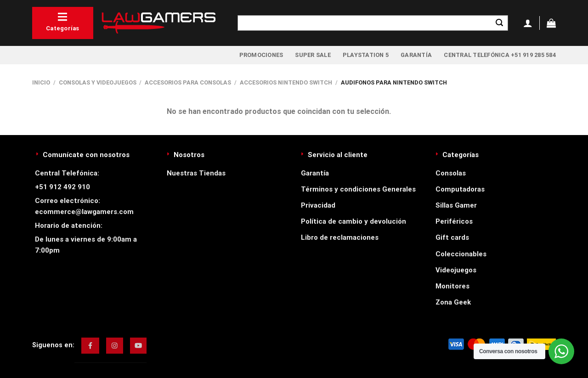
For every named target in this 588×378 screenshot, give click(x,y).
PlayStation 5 (366, 55)
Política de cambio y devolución (353, 221)
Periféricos (454, 221)
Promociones (261, 55)
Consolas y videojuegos (98, 82)
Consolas (451, 173)
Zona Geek (453, 302)
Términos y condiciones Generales (358, 189)
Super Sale (313, 55)
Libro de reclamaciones (340, 237)
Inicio (41, 82)
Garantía (416, 55)
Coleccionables (461, 254)
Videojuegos (456, 270)
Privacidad (318, 205)
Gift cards (452, 237)
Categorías (63, 22)
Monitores (452, 286)
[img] (90, 345)
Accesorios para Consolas (188, 82)
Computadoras (460, 189)
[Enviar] (499, 23)
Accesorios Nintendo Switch (286, 82)
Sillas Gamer (456, 205)
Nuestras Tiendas (196, 173)
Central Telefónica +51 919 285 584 (500, 55)
